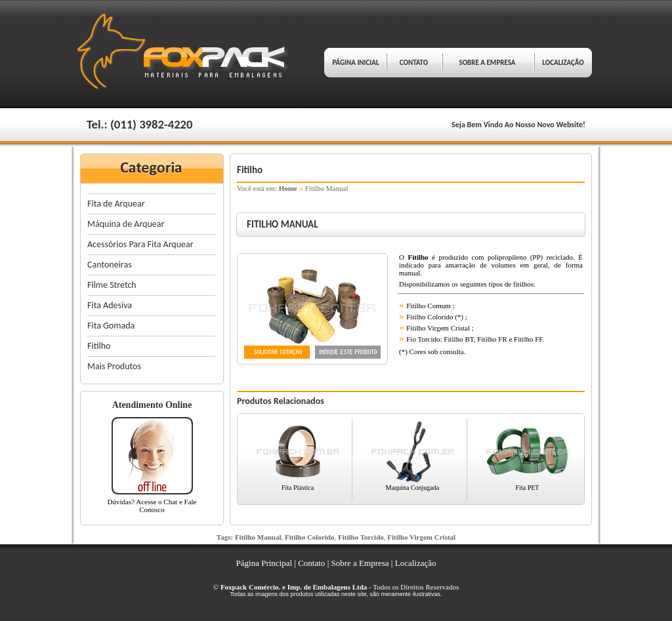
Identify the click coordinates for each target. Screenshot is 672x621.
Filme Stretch (112, 285)
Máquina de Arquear (126, 224)
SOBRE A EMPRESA (487, 63)
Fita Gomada (111, 326)
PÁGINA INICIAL (355, 63)
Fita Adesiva (110, 305)
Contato (311, 563)
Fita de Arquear (116, 204)
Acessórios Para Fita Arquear (140, 244)
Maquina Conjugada (412, 488)
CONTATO (414, 63)
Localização (416, 563)
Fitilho (99, 346)
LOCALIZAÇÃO (563, 63)
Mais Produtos (114, 366)
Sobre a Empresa (360, 563)
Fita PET (528, 488)
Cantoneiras (110, 265)
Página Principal (264, 563)
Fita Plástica (298, 488)
